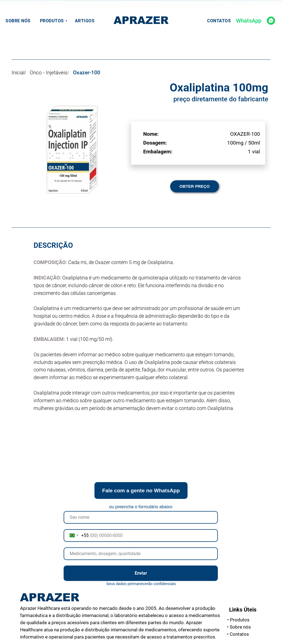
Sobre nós (18, 21)
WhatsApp (249, 21)
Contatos (219, 21)
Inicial (18, 73)
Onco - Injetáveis (49, 73)
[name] (141, 517)
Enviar (141, 573)
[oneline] (141, 554)
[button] (195, 186)
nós (239, 627)
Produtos (52, 21)
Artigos (85, 21)
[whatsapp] (271, 21)
